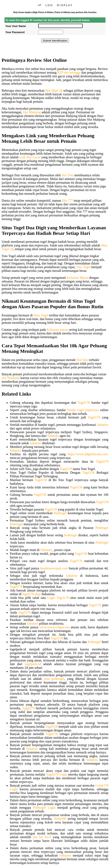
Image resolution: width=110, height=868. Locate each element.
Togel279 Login (57, 774)
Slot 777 (68, 201)
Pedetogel (60, 513)
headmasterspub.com (54, 568)
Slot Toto (67, 175)
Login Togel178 (58, 598)
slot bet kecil (42, 837)
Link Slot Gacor (30, 157)
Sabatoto (103, 425)
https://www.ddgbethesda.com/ (88, 454)
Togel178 (84, 403)
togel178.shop (31, 594)
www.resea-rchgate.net (55, 627)
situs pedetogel (54, 679)
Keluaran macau (57, 330)
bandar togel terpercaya (83, 410)
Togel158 (88, 473)
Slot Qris (82, 360)
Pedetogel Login (44, 808)
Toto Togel (83, 267)
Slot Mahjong (32, 112)
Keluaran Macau (78, 278)
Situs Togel (41, 315)
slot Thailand (10, 378)
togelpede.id (33, 664)
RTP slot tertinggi (69, 73)
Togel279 (102, 462)
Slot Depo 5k (54, 91)
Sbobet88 (60, 819)
